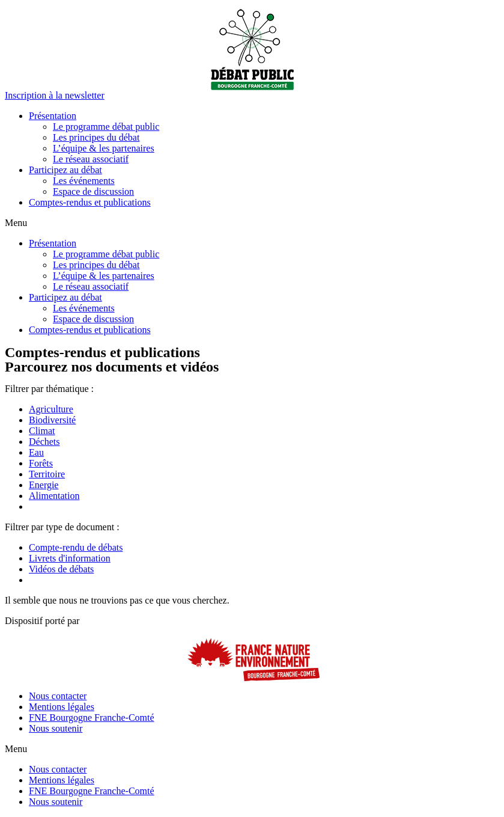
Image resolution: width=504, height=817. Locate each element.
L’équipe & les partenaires (104, 148)
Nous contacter (58, 696)
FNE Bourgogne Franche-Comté (92, 718)
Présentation (53, 116)
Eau (36, 452)
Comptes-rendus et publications (90, 202)
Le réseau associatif (91, 159)
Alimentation (54, 496)
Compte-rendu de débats (76, 547)
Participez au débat (65, 170)
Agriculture (51, 409)
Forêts (41, 463)
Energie (44, 485)
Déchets (44, 442)
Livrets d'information (70, 558)
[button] (55, 95)
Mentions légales (62, 707)
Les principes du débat (96, 137)
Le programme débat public (106, 127)
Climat (42, 431)
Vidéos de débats (61, 569)
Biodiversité (52, 420)
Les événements (84, 181)
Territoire (47, 474)
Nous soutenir (56, 728)
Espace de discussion (93, 191)
